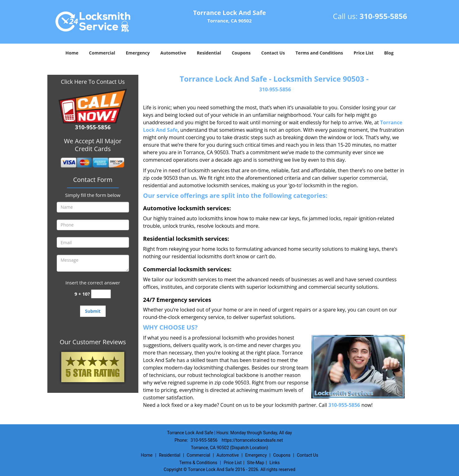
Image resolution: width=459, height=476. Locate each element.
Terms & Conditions (198, 463)
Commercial (102, 53)
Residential (209, 53)
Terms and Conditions (319, 53)
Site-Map (256, 463)
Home (72, 53)
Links (275, 463)
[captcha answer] (101, 294)
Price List (364, 53)
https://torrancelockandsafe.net (252, 440)
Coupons (241, 53)
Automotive (173, 53)
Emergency (138, 53)
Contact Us (273, 53)
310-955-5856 (383, 16)
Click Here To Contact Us (93, 82)
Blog (389, 53)
